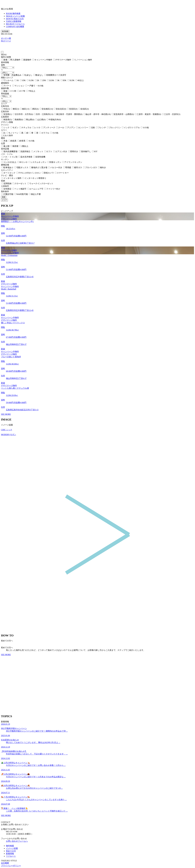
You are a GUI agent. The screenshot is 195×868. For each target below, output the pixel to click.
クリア (4, 200)
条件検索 (5, 31)
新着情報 (10, 854)
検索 (4, 197)
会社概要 (5, 863)
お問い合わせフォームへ (17, 841)
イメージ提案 (12, 848)
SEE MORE (6, 414)
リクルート (11, 856)
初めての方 (11, 851)
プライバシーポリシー (11, 866)
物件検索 (10, 846)
